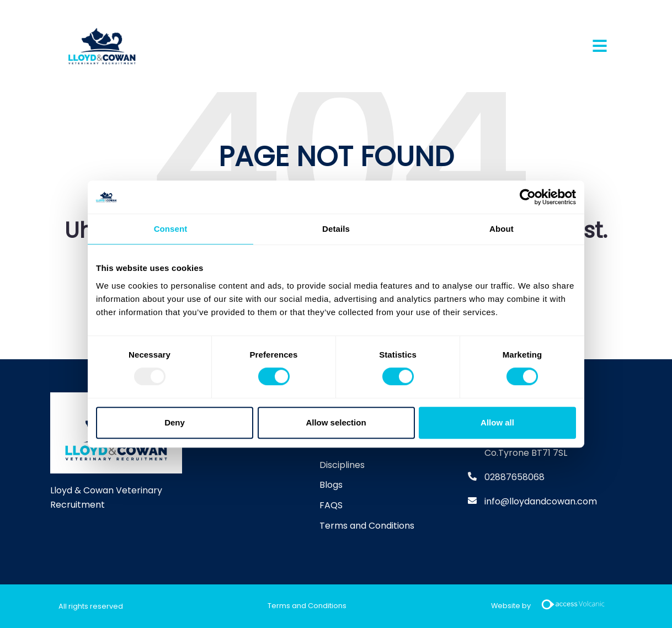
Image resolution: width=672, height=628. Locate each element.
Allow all (497, 422)
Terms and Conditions (367, 526)
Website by (552, 606)
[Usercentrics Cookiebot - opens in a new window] (528, 197)
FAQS (331, 505)
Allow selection (336, 422)
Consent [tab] (171, 229)
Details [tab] (336, 229)
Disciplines (342, 465)
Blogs (331, 485)
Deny (175, 422)
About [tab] (502, 229)
